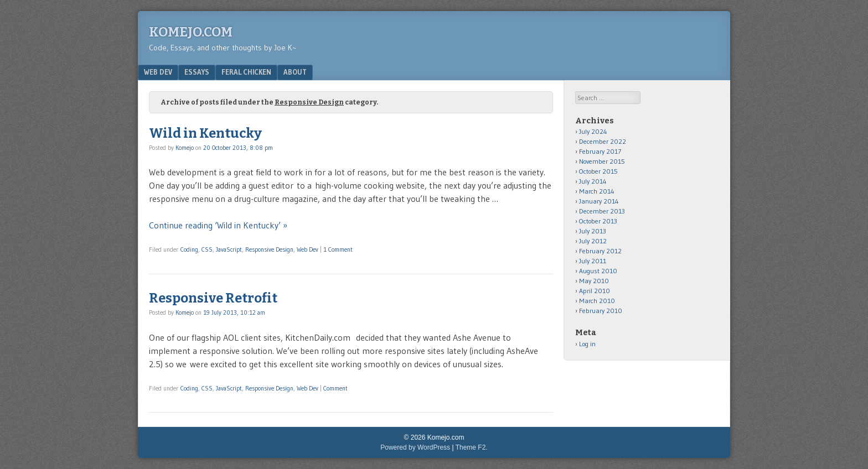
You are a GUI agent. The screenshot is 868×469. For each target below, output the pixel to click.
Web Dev (158, 72)
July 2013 (593, 231)
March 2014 (597, 191)
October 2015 (598, 171)
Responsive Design (269, 249)
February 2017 (600, 151)
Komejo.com (191, 32)
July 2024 (593, 131)
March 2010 (597, 301)
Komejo (185, 148)
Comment (335, 388)
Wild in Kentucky (205, 133)
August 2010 (598, 271)
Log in (587, 344)
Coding (189, 249)
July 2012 (593, 241)
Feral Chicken (246, 72)
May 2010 (594, 281)
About (295, 72)
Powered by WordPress (415, 447)
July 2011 (593, 261)
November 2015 (602, 161)
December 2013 (602, 211)
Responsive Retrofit (213, 298)
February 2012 (600, 251)
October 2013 (598, 221)
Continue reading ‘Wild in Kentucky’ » (218, 225)
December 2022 (603, 141)
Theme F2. (472, 447)
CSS (207, 249)
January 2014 (599, 201)
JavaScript (229, 249)
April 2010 (595, 291)
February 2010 (601, 311)
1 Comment (338, 249)
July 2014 (593, 181)
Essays (197, 72)
